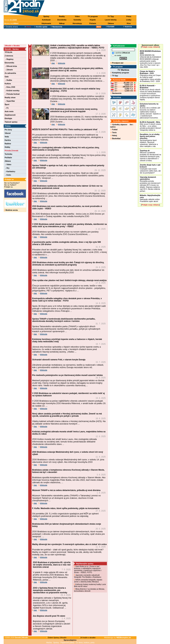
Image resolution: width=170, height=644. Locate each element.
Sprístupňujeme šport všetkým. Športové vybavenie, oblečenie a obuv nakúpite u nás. (150, 140)
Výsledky (77, 20)
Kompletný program (120, 73)
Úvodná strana (11, 27)
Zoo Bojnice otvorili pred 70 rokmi (49, 616)
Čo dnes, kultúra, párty (85, 643)
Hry (7, 168)
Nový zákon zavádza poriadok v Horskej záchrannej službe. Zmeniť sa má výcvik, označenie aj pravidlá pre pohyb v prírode (67, 415)
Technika (8, 154)
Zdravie (9, 70)
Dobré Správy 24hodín (56, 638)
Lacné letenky (111, 20)
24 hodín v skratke (87, 638)
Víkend (8, 133)
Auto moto (9, 111)
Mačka (49, 643)
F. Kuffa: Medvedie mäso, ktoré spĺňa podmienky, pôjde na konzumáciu (66, 508)
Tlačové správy (11, 122)
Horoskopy (77, 23)
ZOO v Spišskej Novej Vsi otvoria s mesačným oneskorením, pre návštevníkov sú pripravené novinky (50, 590)
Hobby (7, 147)
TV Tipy (111, 16)
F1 (7, 108)
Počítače (8, 158)
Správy (46, 16)
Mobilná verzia (11, 210)
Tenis (114, 132)
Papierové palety (67, 643)
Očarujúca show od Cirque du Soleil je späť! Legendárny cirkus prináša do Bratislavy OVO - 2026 (150, 76)
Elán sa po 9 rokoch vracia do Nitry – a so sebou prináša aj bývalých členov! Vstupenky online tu (150, 126)
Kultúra (8, 84)
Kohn (8, 175)
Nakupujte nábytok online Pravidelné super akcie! (150, 198)
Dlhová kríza (11, 66)
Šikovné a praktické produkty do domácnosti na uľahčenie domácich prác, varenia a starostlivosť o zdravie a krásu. (150, 156)
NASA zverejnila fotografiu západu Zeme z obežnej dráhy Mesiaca (88, 581)
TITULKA (8, 52)
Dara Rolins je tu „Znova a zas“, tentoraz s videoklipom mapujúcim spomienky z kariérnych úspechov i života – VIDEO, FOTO (88, 569)
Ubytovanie (46, 23)
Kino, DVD (10, 87)
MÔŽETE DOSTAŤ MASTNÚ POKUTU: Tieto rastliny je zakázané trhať (65, 129)
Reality (62, 16)
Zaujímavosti (10, 115)
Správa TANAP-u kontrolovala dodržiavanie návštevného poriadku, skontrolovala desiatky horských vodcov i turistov (64, 320)
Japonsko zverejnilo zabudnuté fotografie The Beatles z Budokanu (88, 576)
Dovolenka (62, 20)
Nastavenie (116, 93)
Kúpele (93, 20)
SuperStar (10, 101)
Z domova (9, 56)
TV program (93, 16)
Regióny (9, 59)
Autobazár (46, 20)
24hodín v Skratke (12, 46)
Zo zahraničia (10, 73)
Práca (129, 16)
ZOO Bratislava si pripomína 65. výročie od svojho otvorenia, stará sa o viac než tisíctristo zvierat (52, 565)
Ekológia (8, 118)
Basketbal (116, 138)
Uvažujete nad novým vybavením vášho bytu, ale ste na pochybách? (150, 169)
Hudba (9, 80)
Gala (7, 77)
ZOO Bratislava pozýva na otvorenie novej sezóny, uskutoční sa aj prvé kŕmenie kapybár (74, 110)
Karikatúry (10, 171)
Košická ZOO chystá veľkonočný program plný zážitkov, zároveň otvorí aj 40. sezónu (77, 69)
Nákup (62, 23)
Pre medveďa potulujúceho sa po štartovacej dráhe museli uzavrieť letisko (67, 375)
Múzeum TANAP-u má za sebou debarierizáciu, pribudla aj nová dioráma (66, 490)
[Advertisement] (91, 8)
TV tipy (114, 76)
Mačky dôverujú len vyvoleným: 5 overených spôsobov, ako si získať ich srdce (69, 544)
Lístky (129, 20)
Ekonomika (9, 63)
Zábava (111, 23)
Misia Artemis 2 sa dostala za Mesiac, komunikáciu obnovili (89, 590)
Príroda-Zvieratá (11, 151)
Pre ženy (8, 130)
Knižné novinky (12, 91)
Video (77, 16)
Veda (7, 137)
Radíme (8, 144)
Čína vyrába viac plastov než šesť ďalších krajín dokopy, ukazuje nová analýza (69, 280)
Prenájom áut (117, 63)
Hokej (114, 135)
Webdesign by (117, 638)
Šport (7, 104)
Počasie (93, 23)
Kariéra (8, 140)
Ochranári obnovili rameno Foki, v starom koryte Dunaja (59, 360)
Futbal (114, 129)
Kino (129, 23)
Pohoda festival (12, 94)
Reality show (10, 97)
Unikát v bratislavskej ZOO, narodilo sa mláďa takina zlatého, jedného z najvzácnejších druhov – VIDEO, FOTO (77, 47)
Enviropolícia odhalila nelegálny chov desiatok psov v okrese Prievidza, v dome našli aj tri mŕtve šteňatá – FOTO (67, 300)
